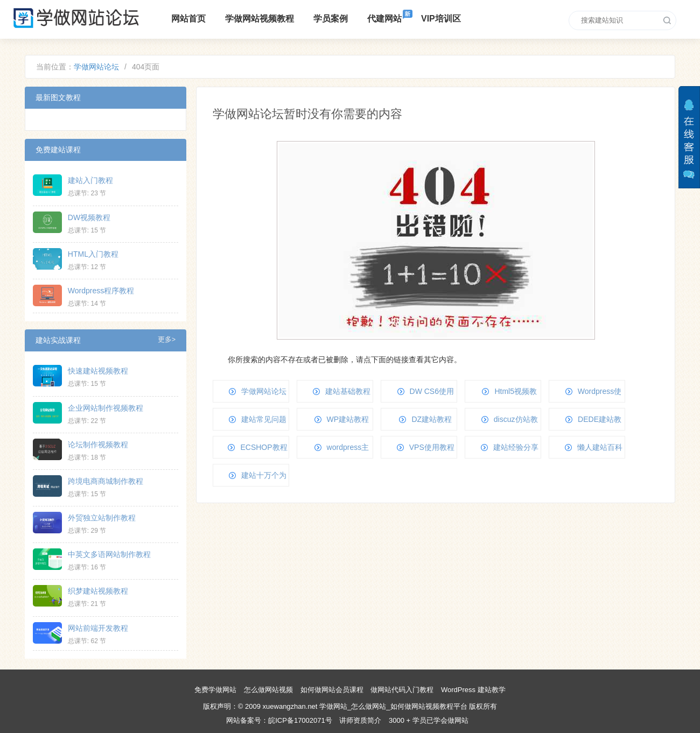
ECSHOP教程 (264, 447)
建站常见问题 (264, 419)
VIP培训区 (441, 19)
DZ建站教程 (432, 419)
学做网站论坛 (96, 67)
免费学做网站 (215, 690)
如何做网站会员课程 (332, 690)
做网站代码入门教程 (402, 690)
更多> (167, 340)
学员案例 (331, 19)
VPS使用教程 (432, 447)
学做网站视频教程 (260, 19)
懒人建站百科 (600, 447)
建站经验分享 (516, 447)
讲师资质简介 (360, 720)
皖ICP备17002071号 (300, 720)
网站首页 (188, 19)
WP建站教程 (348, 419)
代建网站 (384, 19)
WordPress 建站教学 (473, 690)
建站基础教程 (348, 391)
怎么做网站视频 (268, 690)
